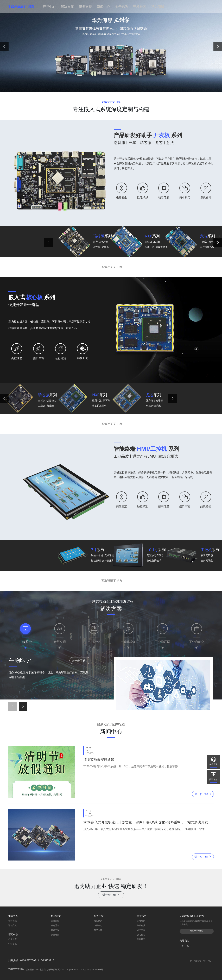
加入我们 (141, 935)
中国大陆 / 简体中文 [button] (200, 961)
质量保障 (55, 935)
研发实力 (141, 930)
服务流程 (55, 925)
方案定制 (55, 921)
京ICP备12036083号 (94, 969)
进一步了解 (80, 661)
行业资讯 (12, 944)
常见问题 (98, 930)
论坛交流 (12, 925)
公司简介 (141, 921)
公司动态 (12, 939)
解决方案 (55, 930)
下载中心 (98, 925)
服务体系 (98, 921)
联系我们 (141, 939)
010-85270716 (197, 931)
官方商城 (12, 921)
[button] (50, 8)
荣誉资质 (141, 925)
